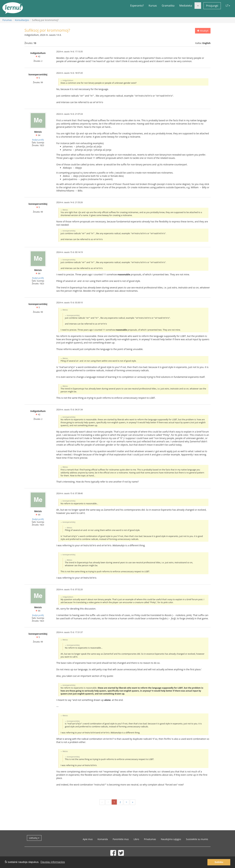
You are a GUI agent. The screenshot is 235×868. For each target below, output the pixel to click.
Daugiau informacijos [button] (53, 862)
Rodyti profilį (38, 140)
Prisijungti (212, 6)
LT (228, 6)
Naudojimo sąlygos (171, 839)
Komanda (103, 839)
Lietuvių (34, 838)
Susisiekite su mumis (197, 839)
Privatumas (150, 839)
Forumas (7, 20)
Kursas (153, 6)
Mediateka (186, 6)
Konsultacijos (22, 20)
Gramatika (168, 6)
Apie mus (88, 839)
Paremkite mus (121, 839)
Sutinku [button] (219, 862)
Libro (136, 839)
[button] (198, 6)
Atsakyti (203, 31)
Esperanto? (137, 6)
